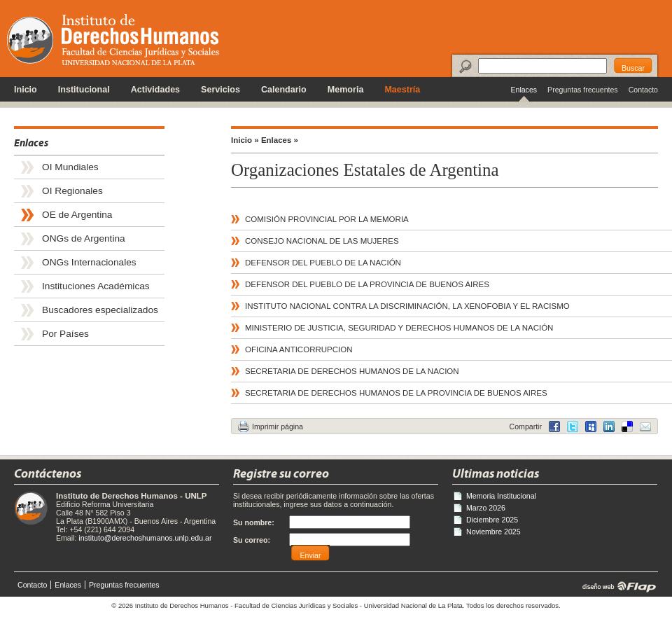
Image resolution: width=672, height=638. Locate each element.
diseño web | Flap (615, 586)
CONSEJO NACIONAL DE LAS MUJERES (322, 241)
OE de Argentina (77, 215)
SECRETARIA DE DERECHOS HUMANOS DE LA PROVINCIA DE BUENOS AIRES (396, 393)
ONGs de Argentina (84, 238)
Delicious (609, 427)
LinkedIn (627, 427)
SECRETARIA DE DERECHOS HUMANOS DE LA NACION (352, 371)
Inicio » (245, 140)
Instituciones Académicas (96, 286)
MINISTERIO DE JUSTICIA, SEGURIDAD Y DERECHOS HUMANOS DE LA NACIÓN (399, 328)
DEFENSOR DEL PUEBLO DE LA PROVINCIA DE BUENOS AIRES (367, 284)
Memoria (346, 90)
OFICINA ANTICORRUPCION (299, 349)
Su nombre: (254, 522)
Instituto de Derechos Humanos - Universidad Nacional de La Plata (113, 40)
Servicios (220, 90)
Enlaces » (280, 140)
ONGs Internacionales (89, 262)
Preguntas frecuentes (583, 90)
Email (645, 427)
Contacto (643, 90)
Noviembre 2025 (493, 532)
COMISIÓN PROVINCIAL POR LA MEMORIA (327, 219)
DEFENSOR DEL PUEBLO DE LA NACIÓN (323, 263)
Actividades (155, 90)
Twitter (573, 427)
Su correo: (252, 540)
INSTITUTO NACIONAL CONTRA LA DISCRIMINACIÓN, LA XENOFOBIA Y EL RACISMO (407, 306)
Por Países (65, 334)
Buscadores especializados (100, 310)
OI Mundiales (70, 167)
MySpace (591, 427)
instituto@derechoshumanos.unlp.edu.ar (145, 538)
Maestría (402, 90)
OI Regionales (72, 191)
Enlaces (524, 90)
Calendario (284, 90)
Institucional (84, 90)
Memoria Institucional (501, 496)
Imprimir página (278, 427)
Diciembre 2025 (492, 520)
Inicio (26, 90)
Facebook (554, 427)
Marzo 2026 (486, 508)
